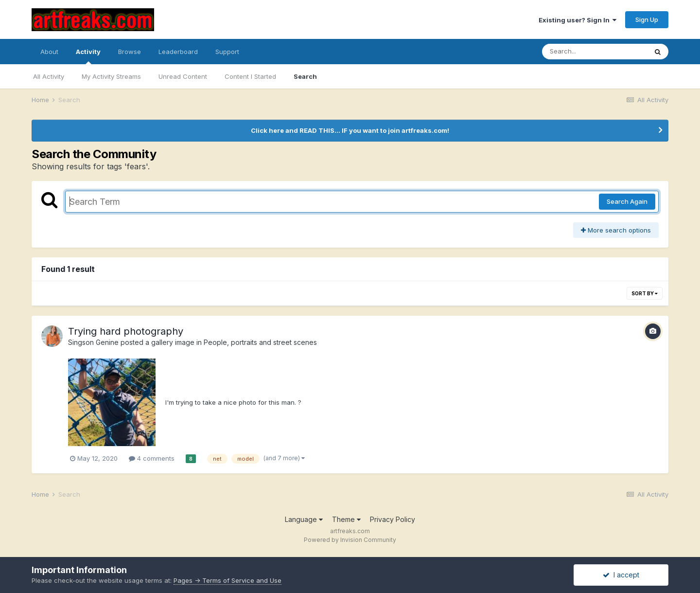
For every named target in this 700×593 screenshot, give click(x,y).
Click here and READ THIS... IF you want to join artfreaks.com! (350, 130)
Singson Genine (93, 342)
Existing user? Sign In (577, 20)
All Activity (49, 76)
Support (227, 52)
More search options (616, 230)
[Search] (595, 52)
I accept (621, 575)
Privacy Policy (393, 519)
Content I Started (250, 76)
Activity (88, 56)
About (49, 52)
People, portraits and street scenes (260, 342)
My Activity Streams (111, 76)
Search (305, 76)
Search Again (627, 201)
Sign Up (647, 19)
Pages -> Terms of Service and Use (227, 580)
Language (304, 519)
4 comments (152, 458)
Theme (346, 519)
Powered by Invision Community (350, 540)
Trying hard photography (126, 331)
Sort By (645, 293)
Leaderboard (178, 52)
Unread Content (183, 76)
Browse (130, 52)
